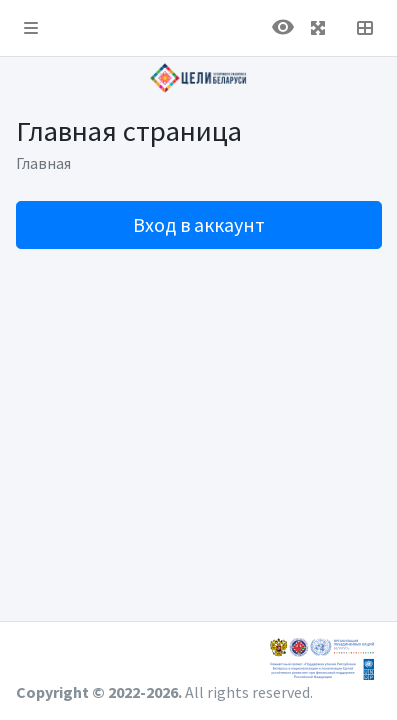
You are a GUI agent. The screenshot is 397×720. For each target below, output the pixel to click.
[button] (31, 28)
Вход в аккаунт (199, 224)
